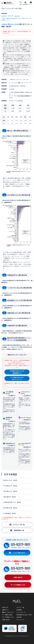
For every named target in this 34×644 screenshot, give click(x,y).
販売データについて (8, 612)
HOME (3, 8)
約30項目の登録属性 (24, 96)
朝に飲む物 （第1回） (10, 497)
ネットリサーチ (21, 612)
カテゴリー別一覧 (17, 525)
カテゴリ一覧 (10, 8)
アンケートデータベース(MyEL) (9, 3)
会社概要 (19, 610)
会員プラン (5, 610)
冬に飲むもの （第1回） (10, 486)
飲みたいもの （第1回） (10, 480)
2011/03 (17, 16)
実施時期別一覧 (17, 530)
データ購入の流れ (7, 615)
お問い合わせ (6, 620)
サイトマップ (20, 620)
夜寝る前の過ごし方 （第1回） (12, 502)
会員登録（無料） (7, 31)
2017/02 (4, 16)
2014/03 (11, 16)
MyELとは (5, 607)
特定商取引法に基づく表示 (24, 615)
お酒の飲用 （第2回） (10, 513)
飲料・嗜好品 (19, 8)
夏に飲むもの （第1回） (10, 491)
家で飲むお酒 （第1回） (10, 508)
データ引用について (8, 617)
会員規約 (19, 617)
